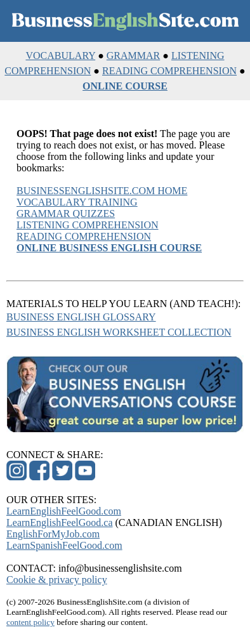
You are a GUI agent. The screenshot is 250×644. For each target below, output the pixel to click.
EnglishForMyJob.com (53, 534)
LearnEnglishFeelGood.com (64, 511)
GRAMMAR (133, 56)
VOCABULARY (61, 56)
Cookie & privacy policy (57, 580)
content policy (30, 622)
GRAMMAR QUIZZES (66, 214)
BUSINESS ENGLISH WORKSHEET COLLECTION (119, 332)
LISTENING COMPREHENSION (88, 225)
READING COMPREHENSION (169, 71)
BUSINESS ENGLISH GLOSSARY (81, 317)
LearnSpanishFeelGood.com (64, 545)
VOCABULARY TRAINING (77, 202)
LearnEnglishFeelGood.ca (60, 522)
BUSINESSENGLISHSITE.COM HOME (102, 191)
